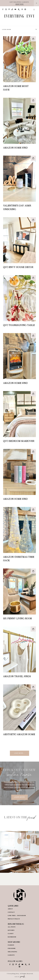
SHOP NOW (19, 4)
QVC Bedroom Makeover (19, 441)
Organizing (12, 952)
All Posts (12, 927)
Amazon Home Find (15, 148)
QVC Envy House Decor (18, 267)
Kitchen (11, 930)
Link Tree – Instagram (17, 916)
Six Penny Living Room (18, 618)
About (10, 909)
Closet (11, 934)
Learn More (19, 797)
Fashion (11, 945)
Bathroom (12, 937)
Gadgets (11, 955)
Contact (11, 912)
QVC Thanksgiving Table (19, 325)
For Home (12, 948)
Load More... (19, 753)
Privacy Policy (14, 919)
